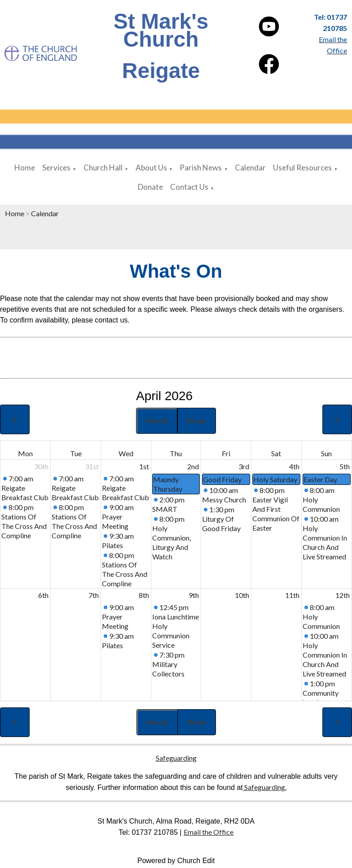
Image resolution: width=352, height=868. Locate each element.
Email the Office (209, 832)
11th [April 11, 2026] (292, 595)
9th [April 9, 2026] (194, 595)
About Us (151, 168)
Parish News (201, 168)
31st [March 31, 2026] (92, 466)
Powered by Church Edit (176, 861)
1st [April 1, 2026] (144, 466)
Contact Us (189, 187)
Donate (150, 187)
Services (56, 168)
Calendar (250, 168)
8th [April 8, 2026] (144, 595)
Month (157, 421)
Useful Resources (302, 168)
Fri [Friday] (226, 453)
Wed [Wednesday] (126, 453)
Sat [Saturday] (276, 453)
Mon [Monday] (25, 453)
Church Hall (103, 168)
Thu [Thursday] (176, 453)
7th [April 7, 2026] (94, 595)
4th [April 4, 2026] (294, 466)
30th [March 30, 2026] (41, 466)
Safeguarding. (265, 787)
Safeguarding (176, 758)
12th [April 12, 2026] (343, 595)
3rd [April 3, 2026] (244, 466)
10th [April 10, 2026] (242, 595)
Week (197, 421)
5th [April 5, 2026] (345, 466)
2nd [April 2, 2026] (193, 466)
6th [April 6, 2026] (43, 595)
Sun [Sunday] (326, 453)
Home (25, 168)
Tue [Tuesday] (76, 453)
